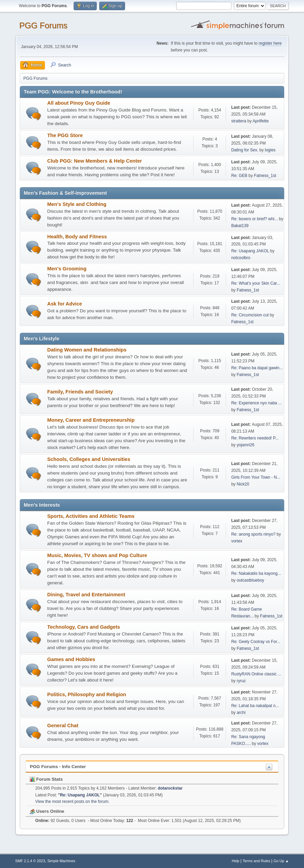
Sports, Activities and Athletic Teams (91, 516)
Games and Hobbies (71, 659)
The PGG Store (65, 135)
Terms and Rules (256, 861)
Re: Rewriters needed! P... (255, 438)
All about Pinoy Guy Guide (79, 103)
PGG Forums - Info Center (58, 767)
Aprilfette (261, 121)
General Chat (63, 725)
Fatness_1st (265, 176)
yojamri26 (245, 445)
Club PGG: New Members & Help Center (95, 161)
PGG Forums (43, 25)
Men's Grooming (67, 269)
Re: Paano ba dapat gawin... (257, 368)
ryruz (241, 681)
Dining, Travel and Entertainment (86, 595)
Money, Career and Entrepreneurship (91, 420)
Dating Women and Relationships (87, 350)
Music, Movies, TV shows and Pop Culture (97, 555)
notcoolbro (241, 258)
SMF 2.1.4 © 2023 (30, 861)
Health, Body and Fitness (77, 237)
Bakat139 (240, 226)
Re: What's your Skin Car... (256, 283)
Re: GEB (239, 176)
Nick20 (243, 484)
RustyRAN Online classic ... (256, 674)
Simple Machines (61, 861)
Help (235, 861)
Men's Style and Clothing (77, 204)
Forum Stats (46, 779)
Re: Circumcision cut (250, 315)
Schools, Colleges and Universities (89, 459)
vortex (237, 541)
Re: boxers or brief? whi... (254, 219)
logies (270, 150)
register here (270, 43)
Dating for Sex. (245, 150)
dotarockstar (170, 788)
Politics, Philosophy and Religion (87, 694)
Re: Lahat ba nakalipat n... (255, 706)
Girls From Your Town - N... (256, 477)
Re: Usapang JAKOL (250, 251)
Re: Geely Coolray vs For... (256, 642)
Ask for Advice (65, 304)
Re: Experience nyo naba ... (256, 403)
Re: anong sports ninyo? (253, 534)
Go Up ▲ (281, 861)
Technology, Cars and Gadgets (84, 627)
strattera (239, 121)
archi (241, 713)
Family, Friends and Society (80, 392)
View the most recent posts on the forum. (73, 802)
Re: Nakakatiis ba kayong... (256, 573)
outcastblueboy (250, 580)
